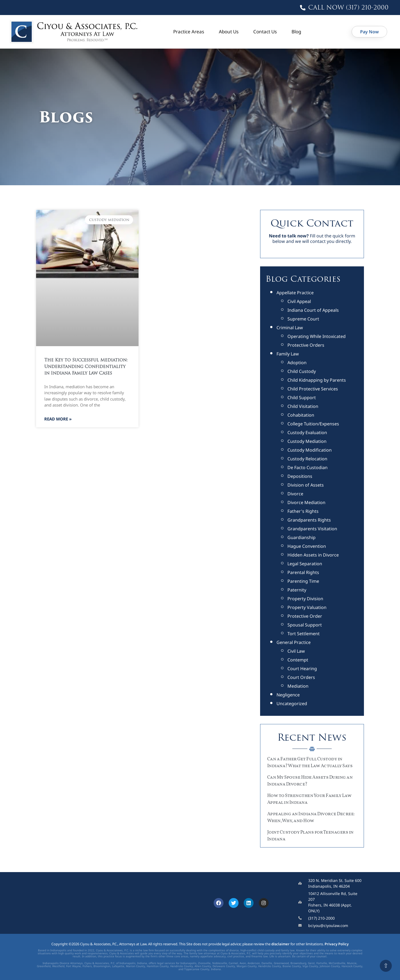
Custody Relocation (307, 459)
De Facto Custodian (308, 467)
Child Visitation (303, 406)
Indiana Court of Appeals (313, 310)
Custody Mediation (307, 441)
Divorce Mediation (306, 502)
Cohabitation (301, 415)
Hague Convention (307, 546)
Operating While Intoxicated (317, 336)
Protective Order (305, 616)
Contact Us (265, 32)
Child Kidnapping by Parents (317, 380)
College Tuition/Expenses (313, 424)
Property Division (305, 599)
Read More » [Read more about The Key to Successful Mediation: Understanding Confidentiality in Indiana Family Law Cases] (58, 419)
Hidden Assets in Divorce (313, 555)
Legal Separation (305, 564)
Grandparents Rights (309, 520)
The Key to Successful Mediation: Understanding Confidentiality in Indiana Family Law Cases (86, 367)
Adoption (297, 363)
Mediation (298, 686)
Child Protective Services (313, 389)
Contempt (298, 660)
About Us (229, 32)
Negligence (288, 695)
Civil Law (296, 651)
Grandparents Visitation (312, 529)
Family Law (288, 354)
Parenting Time (303, 581)
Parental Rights (303, 572)
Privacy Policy (337, 944)
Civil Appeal (299, 301)
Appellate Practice (295, 293)
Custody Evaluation (307, 432)
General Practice (294, 642)
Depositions (300, 476)
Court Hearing (302, 669)
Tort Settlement (304, 634)
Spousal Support (305, 625)
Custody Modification (310, 450)
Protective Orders (306, 345)
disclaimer (280, 944)
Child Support (302, 398)
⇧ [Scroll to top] (386, 966)
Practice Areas (189, 32)
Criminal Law (290, 328)
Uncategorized (292, 704)
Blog (296, 32)
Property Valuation (307, 607)
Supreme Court (303, 319)
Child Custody (302, 371)
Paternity (297, 590)
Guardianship (302, 537)
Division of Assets (306, 485)
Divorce (295, 494)
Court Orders (301, 677)
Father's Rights (303, 511)
